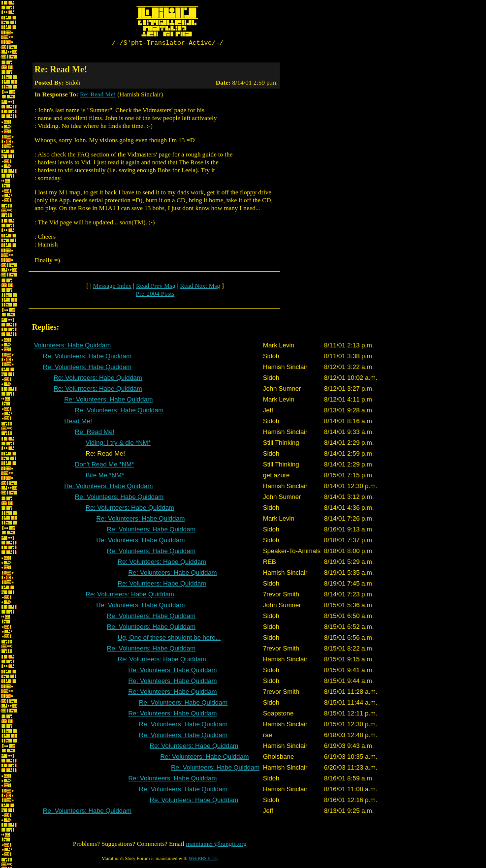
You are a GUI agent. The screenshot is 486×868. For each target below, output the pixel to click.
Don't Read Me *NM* (104, 466)
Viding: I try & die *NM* (118, 444)
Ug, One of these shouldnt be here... (169, 639)
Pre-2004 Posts (155, 295)
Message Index (112, 287)
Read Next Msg (200, 287)
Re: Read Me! (98, 96)
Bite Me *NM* (105, 477)
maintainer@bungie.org (216, 845)
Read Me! (78, 422)
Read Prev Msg (156, 287)
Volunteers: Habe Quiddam (72, 347)
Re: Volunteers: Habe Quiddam (87, 357)
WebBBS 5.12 (203, 860)
